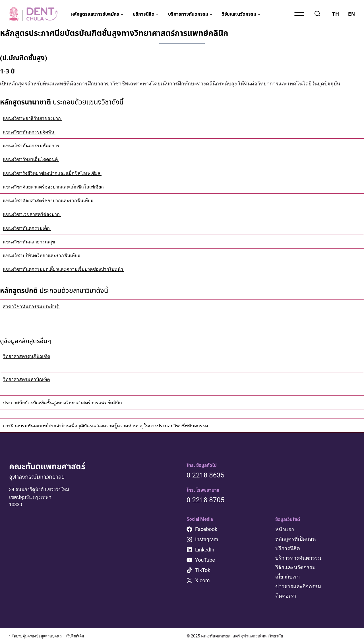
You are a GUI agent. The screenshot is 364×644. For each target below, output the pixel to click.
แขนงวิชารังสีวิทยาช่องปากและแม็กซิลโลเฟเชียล (58, 173)
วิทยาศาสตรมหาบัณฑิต (29, 379)
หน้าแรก (285, 529)
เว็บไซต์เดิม (82, 636)
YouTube (205, 560)
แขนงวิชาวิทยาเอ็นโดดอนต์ (34, 159)
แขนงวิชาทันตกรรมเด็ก (30, 228)
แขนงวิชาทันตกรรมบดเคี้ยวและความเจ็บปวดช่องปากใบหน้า (71, 269)
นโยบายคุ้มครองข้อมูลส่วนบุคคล (38, 636)
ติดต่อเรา (286, 595)
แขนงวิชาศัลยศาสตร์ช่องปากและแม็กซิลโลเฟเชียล (60, 187)
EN (351, 14)
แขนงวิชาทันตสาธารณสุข (33, 242)
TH (336, 14)
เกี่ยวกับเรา (288, 577)
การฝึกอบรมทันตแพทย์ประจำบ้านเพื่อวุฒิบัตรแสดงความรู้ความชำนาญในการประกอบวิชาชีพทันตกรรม (117, 425)
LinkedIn (205, 550)
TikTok (203, 570)
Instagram (207, 539)
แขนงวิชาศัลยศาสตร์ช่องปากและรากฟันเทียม (54, 200)
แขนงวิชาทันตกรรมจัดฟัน (32, 132)
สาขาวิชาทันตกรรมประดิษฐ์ (35, 306)
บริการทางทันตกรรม (298, 558)
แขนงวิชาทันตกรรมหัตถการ (35, 145)
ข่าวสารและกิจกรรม (298, 586)
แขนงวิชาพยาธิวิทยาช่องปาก (36, 118)
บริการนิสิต (288, 548)
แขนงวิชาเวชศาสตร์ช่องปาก (35, 214)
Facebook (206, 529)
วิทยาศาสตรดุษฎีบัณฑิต (30, 356)
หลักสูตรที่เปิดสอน (295, 539)
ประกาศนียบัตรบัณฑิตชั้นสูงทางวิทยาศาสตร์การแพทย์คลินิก (70, 402)
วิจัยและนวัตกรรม (295, 567)
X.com (202, 580)
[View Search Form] (317, 14)
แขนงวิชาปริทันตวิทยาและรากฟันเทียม (47, 255)
